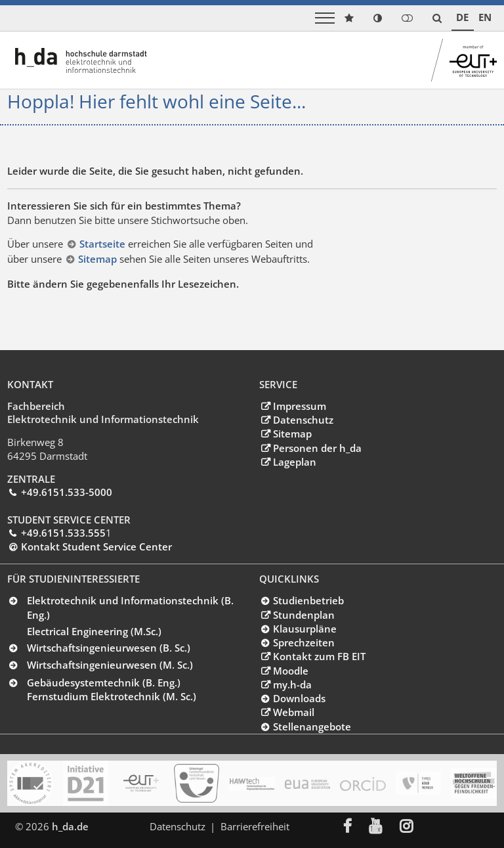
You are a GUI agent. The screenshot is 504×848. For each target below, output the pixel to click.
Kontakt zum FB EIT (319, 656)
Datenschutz (303, 420)
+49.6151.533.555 (63, 533)
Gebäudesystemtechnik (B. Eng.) (104, 682)
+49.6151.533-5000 (67, 492)
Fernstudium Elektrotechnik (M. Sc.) (112, 696)
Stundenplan (304, 615)
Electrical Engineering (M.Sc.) (94, 631)
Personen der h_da (317, 448)
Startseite (104, 244)
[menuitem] (358, 827)
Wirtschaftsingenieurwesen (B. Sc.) (109, 648)
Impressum (300, 406)
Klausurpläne (305, 629)
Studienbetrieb (308, 600)
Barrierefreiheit (256, 826)
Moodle (291, 671)
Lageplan (295, 462)
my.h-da (292, 684)
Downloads (299, 698)
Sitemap (99, 259)
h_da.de (70, 826)
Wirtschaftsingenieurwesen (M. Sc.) (110, 665)
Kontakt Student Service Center (96, 547)
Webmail (294, 712)
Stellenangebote (312, 726)
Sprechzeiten (304, 642)
